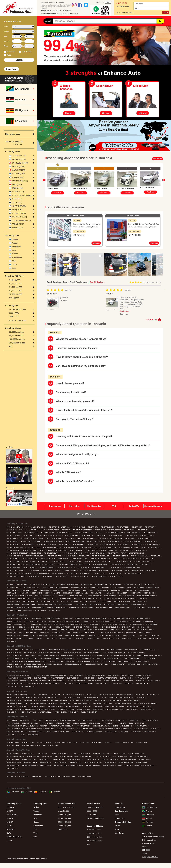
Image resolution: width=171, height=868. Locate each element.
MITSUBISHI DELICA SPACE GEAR (123, 655)
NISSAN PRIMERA (138, 605)
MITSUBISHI (12, 815)
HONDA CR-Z (68, 618)
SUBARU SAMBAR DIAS (15, 684)
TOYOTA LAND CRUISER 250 (37, 527)
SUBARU (10, 829)
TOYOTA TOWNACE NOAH (134, 570)
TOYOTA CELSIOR (46, 550)
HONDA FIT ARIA (80, 639)
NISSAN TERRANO (25, 599)
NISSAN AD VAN (96, 605)
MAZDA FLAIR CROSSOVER (103, 703)
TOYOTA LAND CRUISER (15, 527)
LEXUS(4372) (18, 192)
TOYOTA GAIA (117, 570)
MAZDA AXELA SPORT (28, 695)
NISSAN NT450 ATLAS (123, 607)
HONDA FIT (25, 618)
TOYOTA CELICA (41, 536)
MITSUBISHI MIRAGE (132, 650)
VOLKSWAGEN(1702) (22, 220)
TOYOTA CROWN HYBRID (84, 533)
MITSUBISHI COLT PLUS (33, 664)
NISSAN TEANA (48, 587)
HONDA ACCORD (51, 630)
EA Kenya (27, 792)
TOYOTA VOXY (137, 527)
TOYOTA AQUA (93, 527)
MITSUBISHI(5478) (20, 163)
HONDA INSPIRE (43, 636)
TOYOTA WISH (12, 530)
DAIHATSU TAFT (45, 759)
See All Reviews (97, 282)
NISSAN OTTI (136, 593)
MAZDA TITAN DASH (106, 695)
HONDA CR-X (155, 636)
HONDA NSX (11, 627)
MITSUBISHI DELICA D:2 (81, 650)
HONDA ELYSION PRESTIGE (40, 624)
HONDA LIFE (34, 627)
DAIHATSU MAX (142, 762)
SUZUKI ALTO (50, 729)
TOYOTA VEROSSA (13, 567)
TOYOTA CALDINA (29, 567)
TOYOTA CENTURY (13, 536)
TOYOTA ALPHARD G (56, 556)
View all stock (158, 159)
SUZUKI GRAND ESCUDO (30, 735)
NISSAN (10, 811)
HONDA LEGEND (136, 624)
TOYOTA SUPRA (64, 559)
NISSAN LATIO (96, 593)
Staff (117, 829)
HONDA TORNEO (105, 633)
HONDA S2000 (12, 633)
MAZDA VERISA (43, 695)
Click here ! (96, 243)
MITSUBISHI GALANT (149, 650)
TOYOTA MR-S (57, 539)
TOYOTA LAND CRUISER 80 (74, 541)
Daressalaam (149, 807)
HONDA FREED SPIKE (53, 618)
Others (9, 840)
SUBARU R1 (129, 684)
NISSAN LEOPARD (58, 590)
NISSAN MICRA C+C (14, 602)
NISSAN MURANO (130, 590)
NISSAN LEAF (95, 587)
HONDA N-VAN (45, 633)
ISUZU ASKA (54, 746)
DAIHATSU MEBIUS (61, 762)
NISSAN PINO (74, 607)
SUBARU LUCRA (117, 684)
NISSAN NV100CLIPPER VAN (45, 596)
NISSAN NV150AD (74, 590)
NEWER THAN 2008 (18, 320)
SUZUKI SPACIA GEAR (30, 723)
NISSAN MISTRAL (39, 607)
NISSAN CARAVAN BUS (122, 602)
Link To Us (119, 833)
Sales (9, 55)
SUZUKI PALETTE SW (83, 726)
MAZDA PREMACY (13, 698)
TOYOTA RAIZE (144, 530)
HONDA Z (117, 636)
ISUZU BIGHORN (28, 746)
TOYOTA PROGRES (99, 567)
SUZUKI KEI (155, 729)
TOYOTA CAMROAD (127, 550)
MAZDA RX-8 (68, 695)
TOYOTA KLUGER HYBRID (80, 576)
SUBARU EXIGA (90, 678)
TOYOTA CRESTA (89, 539)
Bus (14, 268)
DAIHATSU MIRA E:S (30, 759)
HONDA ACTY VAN (101, 630)
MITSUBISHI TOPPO (126, 661)
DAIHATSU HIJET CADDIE (93, 762)
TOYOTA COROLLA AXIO (52, 553)
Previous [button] (44, 180)
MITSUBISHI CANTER (118, 664)
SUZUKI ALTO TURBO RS (66, 729)
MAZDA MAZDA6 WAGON (31, 698)
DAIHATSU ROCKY (13, 754)
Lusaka (147, 826)
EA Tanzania (13, 792)
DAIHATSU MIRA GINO (50, 757)
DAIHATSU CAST (59, 759)
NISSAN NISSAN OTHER (104, 607)
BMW (9, 833)
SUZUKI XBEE (38, 720)
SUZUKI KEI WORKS (141, 729)
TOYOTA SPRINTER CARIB (131, 567)
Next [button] (164, 180)
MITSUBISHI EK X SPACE (113, 658)
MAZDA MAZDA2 (29, 700)
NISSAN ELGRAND (62, 587)
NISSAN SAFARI (87, 607)
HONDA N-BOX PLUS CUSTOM (32, 630)
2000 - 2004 (14, 313)
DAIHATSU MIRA (145, 759)
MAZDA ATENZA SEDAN (124, 703)
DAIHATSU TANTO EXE (110, 759)
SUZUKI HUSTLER (80, 723)
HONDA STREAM (135, 621)
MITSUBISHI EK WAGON (136, 653)
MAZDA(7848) (18, 177)
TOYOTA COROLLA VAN (81, 567)
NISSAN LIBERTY (111, 596)
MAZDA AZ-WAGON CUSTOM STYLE (79, 706)
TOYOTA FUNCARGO (42, 573)
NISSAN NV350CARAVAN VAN (68, 584)
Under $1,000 (15, 280)
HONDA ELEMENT (112, 627)
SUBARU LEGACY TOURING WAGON (121, 675)
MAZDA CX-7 (74, 712)
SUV (14, 250)
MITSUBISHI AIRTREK (151, 664)
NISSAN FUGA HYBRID (53, 593)
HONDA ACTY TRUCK (63, 627)
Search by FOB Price (66, 807)
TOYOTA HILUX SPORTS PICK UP (133, 553)
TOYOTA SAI (24, 530)
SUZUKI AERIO (149, 732)
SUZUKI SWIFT (51, 720)
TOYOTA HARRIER (108, 527)
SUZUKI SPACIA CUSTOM (39, 726)
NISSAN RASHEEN (13, 605)
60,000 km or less (17, 332)
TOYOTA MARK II (79, 544)
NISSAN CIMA (26, 590)
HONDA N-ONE (144, 627)
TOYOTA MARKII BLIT (124, 562)
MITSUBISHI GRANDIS (14, 667)
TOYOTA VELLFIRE (32, 533)
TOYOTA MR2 (156, 556)
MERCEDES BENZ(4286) (23, 195)
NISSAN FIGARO (130, 599)
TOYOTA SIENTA (130, 530)
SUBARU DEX (12, 687)
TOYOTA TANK (24, 539)
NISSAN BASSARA (82, 593)
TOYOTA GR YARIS (13, 559)
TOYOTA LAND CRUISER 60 (73, 553)
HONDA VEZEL (121, 621)
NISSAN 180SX (109, 593)
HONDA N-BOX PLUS (85, 630)
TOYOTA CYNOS (12, 573)
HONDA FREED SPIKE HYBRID (17, 624)
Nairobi (147, 818)
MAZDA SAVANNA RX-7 (92, 698)
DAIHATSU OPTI (110, 762)
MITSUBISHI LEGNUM (108, 661)
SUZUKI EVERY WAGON (102, 726)
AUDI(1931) (17, 202)
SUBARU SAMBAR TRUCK (77, 681)
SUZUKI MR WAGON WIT (15, 732)
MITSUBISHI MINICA (84, 655)
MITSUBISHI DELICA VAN (74, 664)
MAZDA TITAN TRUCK (110, 698)
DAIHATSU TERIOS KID (129, 759)
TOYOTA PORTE (55, 536)
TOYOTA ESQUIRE (144, 539)
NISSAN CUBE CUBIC (64, 599)
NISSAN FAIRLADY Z (14, 587)
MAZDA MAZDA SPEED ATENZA (138, 706)
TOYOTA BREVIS (132, 565)
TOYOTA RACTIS (64, 544)
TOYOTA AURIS (137, 544)
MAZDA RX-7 (143, 698)
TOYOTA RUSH (71, 556)
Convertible (17, 257)
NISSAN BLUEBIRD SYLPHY (57, 607)
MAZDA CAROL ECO (38, 706)
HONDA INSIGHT (12, 618)
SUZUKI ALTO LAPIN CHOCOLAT (62, 726)
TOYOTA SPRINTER (75, 562)
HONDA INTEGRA (13, 630)
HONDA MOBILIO (149, 621)
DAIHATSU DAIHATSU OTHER (144, 765)
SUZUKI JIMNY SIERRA (67, 720)
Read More (53, 311)
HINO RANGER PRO (85, 776)
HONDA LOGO (50, 639)
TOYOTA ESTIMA (150, 533)
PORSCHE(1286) (20, 217)
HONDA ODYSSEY (59, 624)
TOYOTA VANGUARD (100, 565)
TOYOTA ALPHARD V (92, 562)
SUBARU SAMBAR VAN (34, 684)
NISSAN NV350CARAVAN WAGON (86, 599)
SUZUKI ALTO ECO (47, 723)
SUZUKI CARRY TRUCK (137, 723)
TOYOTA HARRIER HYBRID (129, 547)
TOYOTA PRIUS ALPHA (15, 533)
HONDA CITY (143, 636)
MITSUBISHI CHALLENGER (53, 664)
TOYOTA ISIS (141, 550)
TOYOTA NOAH (101, 536)
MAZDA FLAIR (100, 700)
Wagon (15, 243)
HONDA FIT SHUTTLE (35, 639)
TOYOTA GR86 (36, 553)
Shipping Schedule (153, 506)
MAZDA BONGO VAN (14, 700)
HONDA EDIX (23, 627)
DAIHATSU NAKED (119, 754)
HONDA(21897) (19, 166)
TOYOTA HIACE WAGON (115, 533)
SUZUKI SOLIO (12, 720)
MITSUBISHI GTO (134, 664)
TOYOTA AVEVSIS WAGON (101, 556)
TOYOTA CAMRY (28, 544)
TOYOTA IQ (100, 533)
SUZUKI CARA (136, 732)
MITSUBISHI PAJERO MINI (93, 653)
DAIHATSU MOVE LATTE (102, 754)
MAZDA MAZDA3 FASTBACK (52, 698)
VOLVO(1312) (18, 224)
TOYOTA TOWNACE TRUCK (150, 547)
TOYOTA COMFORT (146, 559)
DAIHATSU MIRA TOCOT (76, 759)
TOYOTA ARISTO (93, 544)
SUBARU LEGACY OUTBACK (96, 675)
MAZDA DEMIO (12, 695)
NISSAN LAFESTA (101, 584)
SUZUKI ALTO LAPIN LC (15, 729)
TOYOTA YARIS (124, 544)
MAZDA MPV (75, 700)
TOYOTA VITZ (11, 539)
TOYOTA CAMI (34, 576)
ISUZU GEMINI (97, 743)
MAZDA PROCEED (118, 706)
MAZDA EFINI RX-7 (84, 709)
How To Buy (120, 807)
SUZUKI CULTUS (111, 732)
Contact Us (134, 506)
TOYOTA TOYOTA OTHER (88, 570)
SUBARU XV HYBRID (144, 675)
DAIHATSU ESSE (46, 762)
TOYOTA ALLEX (114, 567)
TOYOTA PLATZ (49, 565)
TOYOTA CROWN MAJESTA (132, 541)
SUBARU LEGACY (102, 684)
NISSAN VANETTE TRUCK (133, 584)
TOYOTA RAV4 (130, 539)
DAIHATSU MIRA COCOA (137, 754)
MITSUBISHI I (30, 655)
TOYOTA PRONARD (91, 550)
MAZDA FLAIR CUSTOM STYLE (17, 706)
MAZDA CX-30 (80, 695)
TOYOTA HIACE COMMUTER (100, 559)
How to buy (74, 506)
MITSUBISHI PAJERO (115, 650)
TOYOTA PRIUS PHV (71, 536)
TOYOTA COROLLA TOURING (31, 541)
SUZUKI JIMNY (108, 723)
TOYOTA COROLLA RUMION (46, 544)
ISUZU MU (109, 743)
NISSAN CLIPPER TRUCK (146, 596)
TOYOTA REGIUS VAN (69, 570)
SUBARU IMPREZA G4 (42, 681)
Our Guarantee (94, 506)
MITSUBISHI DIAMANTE (133, 658)
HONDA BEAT (11, 636)
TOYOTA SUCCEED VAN (140, 556)
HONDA (10, 818)
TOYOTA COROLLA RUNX (66, 565)
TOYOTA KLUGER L (117, 576)
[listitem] (55, 302)
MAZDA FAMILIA (99, 709)
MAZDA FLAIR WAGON (132, 700)
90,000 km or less (17, 336)
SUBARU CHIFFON (95, 681)
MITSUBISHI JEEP (98, 650)
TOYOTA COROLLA (152, 544)
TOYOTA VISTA (84, 556)
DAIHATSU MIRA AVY (29, 765)
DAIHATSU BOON (93, 759)
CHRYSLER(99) (19, 206)
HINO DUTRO (11, 776)
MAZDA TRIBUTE (133, 709)
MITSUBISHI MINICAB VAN (50, 658)
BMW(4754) (17, 199)
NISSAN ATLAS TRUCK (32, 587)
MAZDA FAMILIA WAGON (29, 712)
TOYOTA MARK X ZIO (71, 547)
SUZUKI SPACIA (94, 723)
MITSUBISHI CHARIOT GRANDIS (97, 664)
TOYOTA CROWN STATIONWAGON (125, 559)
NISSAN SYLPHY (89, 590)
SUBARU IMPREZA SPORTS (108, 678)
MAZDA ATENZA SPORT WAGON (146, 703)
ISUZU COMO (85, 743)
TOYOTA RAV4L (151, 570)
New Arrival (26, 52)
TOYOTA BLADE (44, 562)
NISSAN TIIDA (68, 593)
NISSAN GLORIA (103, 590)
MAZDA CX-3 (92, 695)
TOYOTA (10, 807)
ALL (11, 346)
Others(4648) (18, 228)
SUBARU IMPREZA (40, 678)
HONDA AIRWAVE (129, 636)
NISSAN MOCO (149, 593)
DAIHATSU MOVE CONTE (82, 754)
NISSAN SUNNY (29, 602)
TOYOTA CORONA (13, 562)
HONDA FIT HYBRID (82, 618)
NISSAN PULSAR (139, 607)
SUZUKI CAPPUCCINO (124, 729)
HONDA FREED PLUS (91, 621)
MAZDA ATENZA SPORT (73, 698)
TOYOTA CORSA (72, 573)
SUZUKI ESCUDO (51, 732)
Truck (15, 265)
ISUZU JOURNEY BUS (45, 743)
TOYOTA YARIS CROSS (72, 539)
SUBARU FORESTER (57, 678)
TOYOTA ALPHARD (115, 539)
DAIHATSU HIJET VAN (126, 762)
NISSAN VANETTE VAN (79, 587)
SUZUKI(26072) (19, 170)
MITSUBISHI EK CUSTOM (46, 655)
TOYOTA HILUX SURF (65, 533)
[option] (58, 180)
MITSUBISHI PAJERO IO (15, 661)
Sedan (15, 239)
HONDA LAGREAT (109, 639)
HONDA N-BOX (98, 627)
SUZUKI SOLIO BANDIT (104, 720)
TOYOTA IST (150, 527)
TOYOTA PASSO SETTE (33, 565)
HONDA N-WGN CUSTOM (28, 633)
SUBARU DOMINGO (127, 678)
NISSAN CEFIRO (110, 605)
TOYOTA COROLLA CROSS (96, 541)
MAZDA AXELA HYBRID (47, 709)
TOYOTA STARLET (13, 544)
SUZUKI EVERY (121, 723)
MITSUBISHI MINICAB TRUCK (115, 653)
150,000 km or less (17, 343)
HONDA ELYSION (72, 633)
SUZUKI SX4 (124, 732)
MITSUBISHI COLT (13, 658)
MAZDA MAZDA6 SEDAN (115, 709)
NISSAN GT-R (107, 587)
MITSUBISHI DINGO (142, 661)
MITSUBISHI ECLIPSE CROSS (36, 650)
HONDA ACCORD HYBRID (77, 624)
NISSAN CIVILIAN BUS (42, 590)
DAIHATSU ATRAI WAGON (61, 754)
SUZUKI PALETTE (141, 726)
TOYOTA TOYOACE (48, 533)
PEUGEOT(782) (19, 213)
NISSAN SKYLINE (13, 590)
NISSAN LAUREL (116, 584)
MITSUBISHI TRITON (101, 655)
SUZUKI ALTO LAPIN (149, 720)
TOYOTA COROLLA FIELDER (91, 547)
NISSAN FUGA (116, 590)
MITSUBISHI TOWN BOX (66, 655)
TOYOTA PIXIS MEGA (30, 559)
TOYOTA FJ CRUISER (29, 550)
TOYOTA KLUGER (62, 576)
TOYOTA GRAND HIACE (50, 570)
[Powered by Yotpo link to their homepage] (154, 319)
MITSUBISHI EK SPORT (15, 655)
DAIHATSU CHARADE (93, 765)
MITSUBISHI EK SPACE (30, 658)
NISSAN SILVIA (144, 590)
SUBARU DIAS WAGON (112, 681)
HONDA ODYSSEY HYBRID (71, 621)
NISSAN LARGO (40, 610)
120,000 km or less (17, 339)
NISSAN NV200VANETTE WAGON (18, 607)
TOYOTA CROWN (114, 541)
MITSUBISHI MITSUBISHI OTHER (36, 667)
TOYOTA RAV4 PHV (115, 573)
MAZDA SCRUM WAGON (66, 709)
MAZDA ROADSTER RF (128, 698)
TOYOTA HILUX (150, 541)
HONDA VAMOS (58, 633)
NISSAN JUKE (12, 593)
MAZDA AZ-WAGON (115, 700)
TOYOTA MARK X (131, 536)
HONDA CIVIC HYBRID (126, 639)
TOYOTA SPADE (12, 541)
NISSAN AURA (24, 593)
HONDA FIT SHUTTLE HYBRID (36, 621)
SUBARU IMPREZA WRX (85, 684)
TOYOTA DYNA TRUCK (134, 533)
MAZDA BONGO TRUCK (82, 703)
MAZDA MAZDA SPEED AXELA (17, 703)
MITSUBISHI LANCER (14, 653)
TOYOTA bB (102, 539)
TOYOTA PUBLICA (87, 536)
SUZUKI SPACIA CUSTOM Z (122, 726)
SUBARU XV (39, 675)
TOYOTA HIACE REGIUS (46, 567)
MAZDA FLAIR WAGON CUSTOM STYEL (44, 703)
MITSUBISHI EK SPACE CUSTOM (149, 655)
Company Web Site (150, 857)
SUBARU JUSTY (68, 684)
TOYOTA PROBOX (123, 527)
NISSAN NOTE (35, 584)
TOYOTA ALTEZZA (110, 547)
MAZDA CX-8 (140, 695)
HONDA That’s (154, 639)
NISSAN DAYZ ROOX (78, 596)
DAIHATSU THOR (28, 754)
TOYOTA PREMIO (146, 536)
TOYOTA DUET (104, 570)
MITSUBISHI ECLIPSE (14, 664)
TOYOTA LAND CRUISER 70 (36, 556)
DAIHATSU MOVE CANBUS (70, 757)
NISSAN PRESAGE (64, 602)
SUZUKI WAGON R (13, 723)
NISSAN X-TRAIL (154, 587)
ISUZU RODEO (42, 746)
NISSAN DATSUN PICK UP (47, 605)
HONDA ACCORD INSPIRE (16, 639)
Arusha (147, 811)
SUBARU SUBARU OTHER (28, 687)
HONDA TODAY (145, 633)
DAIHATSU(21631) (20, 181)
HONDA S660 (118, 633)
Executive (10, 52)
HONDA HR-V (11, 641)
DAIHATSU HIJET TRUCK (125, 757)
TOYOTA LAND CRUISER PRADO (61, 527)
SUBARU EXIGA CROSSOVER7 (57, 675)
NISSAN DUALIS (86, 584)
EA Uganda (40, 792)
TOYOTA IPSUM (47, 576)
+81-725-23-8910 (71, 13)
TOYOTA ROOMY (54, 530)
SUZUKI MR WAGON (64, 723)
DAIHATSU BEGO (45, 765)
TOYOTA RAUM (26, 573)
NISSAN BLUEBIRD (29, 605)
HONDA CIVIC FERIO (67, 630)
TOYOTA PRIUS (80, 527)
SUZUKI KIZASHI (12, 735)
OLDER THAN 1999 (17, 310)
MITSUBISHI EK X (68, 658)
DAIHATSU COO (76, 762)
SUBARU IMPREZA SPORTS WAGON (19, 681)
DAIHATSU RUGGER (124, 765)
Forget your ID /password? (125, 12)
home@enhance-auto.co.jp (52, 13)
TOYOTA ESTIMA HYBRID (15, 547)
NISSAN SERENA (49, 584)
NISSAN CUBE (150, 584)
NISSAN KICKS (37, 593)
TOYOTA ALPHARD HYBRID (83, 530)
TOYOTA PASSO (100, 530)
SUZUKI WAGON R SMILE (86, 729)
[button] (48, 265)
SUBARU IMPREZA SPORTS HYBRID (19, 675)
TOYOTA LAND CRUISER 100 (96, 553)
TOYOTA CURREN (84, 565)
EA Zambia (54, 792)
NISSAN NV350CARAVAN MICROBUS (19, 610)
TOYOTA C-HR (28, 536)
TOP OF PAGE (84, 514)
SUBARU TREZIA (142, 684)
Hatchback (17, 247)
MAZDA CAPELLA (46, 712)
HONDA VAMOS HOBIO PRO (75, 636)
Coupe (15, 254)
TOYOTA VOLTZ (85, 573)
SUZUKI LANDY (25, 720)
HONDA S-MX (106, 636)
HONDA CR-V (127, 630)
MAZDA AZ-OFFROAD (102, 706)
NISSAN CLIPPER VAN (127, 596)
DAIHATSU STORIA (76, 765)
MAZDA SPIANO (66, 703)
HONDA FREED (37, 618)
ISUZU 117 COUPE (13, 746)
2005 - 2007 (14, 317)
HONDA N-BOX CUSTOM (81, 627)
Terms (117, 826)
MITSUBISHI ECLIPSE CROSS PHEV (89, 658)
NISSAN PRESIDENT (66, 605)
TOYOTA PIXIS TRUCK (14, 565)
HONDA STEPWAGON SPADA (120, 618)
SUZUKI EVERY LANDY (95, 732)
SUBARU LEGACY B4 (74, 678)
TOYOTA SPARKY (108, 562)
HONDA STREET (93, 636)
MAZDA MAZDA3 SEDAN (59, 700)
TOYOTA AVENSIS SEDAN (134, 573)
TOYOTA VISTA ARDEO (99, 576)
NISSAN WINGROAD (95, 596)
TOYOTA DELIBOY (64, 567)
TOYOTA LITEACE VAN (48, 559)
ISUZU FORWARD (29, 743)
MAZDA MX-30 (152, 695)
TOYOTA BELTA (34, 570)
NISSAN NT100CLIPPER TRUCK (101, 602)
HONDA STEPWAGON (140, 618)
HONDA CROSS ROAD (100, 618)
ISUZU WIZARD (61, 743)
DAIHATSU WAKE (88, 757)
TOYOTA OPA (145, 565)
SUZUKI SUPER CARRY (34, 729)
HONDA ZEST (115, 630)
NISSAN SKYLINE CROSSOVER (111, 599)
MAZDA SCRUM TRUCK (28, 709)
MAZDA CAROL (12, 709)
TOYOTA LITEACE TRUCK (143, 562)
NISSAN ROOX (12, 596)
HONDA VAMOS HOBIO (27, 636)
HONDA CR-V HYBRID (97, 624)
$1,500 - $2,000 (16, 287)
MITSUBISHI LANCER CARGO (36, 661)
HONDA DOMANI (94, 639)
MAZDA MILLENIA (61, 712)
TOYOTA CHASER (13, 550)
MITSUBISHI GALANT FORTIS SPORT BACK (64, 661)
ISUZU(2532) (18, 188)
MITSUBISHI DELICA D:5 (15, 650)
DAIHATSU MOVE (33, 757)
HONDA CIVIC (54, 621)
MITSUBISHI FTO (30, 653)
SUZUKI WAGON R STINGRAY (17, 726)
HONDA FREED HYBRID (15, 621)
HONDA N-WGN (47, 627)
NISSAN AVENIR (82, 605)
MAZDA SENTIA (12, 712)
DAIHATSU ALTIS (12, 768)
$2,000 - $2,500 (16, 291)
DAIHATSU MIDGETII (14, 762)
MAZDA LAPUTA (147, 709)
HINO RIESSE (37, 776)
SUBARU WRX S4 (13, 678)
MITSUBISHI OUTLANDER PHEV (50, 653)
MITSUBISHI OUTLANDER (73, 653)
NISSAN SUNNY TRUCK (123, 587)
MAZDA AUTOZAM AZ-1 (56, 706)
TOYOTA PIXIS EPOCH (121, 556)
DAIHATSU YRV (109, 765)
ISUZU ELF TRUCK (13, 743)
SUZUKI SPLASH (78, 732)
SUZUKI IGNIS (120, 720)
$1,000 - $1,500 (16, 284)
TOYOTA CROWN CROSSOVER (17, 553)
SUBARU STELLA (59, 681)
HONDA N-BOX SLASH (89, 633)
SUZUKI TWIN (65, 732)
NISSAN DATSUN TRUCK (46, 602)
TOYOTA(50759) (19, 156)
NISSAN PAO (11, 599)
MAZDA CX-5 (56, 695)
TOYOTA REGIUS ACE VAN (53, 541)
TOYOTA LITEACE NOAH (15, 556)
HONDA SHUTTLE (107, 621)
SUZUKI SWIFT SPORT (86, 720)
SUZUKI (10, 826)
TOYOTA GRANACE (109, 544)
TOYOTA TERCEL (100, 573)
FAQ (114, 506)
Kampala (148, 822)
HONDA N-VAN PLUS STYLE (144, 630)
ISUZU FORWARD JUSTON (124, 743)
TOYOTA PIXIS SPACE (80, 559)
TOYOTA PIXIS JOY (59, 562)
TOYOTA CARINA (61, 550)
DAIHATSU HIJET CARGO (105, 757)
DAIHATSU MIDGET (61, 765)
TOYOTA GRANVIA (117, 565)
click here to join (123, 6)
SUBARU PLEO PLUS (52, 684)
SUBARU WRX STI (143, 678)
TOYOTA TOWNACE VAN (40, 539)
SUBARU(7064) (19, 174)
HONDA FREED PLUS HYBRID (117, 624)
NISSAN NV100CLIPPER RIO (44, 599)
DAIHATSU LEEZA (13, 765)
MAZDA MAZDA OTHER (89, 712)
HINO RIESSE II (24, 776)
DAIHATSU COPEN (13, 759)
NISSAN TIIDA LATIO (80, 602)
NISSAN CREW (124, 605)
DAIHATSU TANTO (43, 754)
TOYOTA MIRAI (113, 553)
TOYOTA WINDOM (76, 550)
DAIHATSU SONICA (30, 762)
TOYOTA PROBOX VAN (109, 550)
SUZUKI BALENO (133, 720)
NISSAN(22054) (19, 159)
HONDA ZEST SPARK (128, 627)
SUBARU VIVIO (153, 681)
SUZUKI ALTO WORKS (105, 729)
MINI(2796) (17, 210)
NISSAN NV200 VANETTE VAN (17, 584)
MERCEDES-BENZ (15, 837)
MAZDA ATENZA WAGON (124, 695)
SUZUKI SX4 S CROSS (34, 732)
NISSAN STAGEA (139, 602)
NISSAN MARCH (139, 587)
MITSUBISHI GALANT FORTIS (60, 650)
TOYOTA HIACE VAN (38, 530)
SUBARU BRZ (26, 678)
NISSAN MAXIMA (154, 607)
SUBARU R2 (140, 681)
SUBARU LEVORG (77, 675)
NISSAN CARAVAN (26, 596)
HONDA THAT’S (57, 636)
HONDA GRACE (131, 633)
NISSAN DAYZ (63, 596)
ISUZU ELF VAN (142, 743)
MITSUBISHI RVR (150, 658)
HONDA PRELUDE (151, 624)
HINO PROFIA (49, 776)
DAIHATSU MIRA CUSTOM (16, 757)
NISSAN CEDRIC (123, 593)
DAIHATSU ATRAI (143, 757)
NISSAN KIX (143, 599)
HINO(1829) (17, 184)
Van (14, 261)
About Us (119, 804)
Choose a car (55, 506)
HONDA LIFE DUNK (65, 639)
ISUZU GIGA (73, 743)
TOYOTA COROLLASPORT (52, 547)
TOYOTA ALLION (57, 573)
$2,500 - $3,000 (16, 294)
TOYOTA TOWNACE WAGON (17, 576)
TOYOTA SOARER (115, 530)
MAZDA (10, 822)
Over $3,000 (14, 298)
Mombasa (148, 815)
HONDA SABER (141, 639)
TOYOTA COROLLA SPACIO (16, 570)
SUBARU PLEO (128, 681)
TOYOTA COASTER (116, 536)
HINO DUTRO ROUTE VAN (66, 776)
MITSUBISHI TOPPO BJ (90, 661)
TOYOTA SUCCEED (34, 547)
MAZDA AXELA (43, 700)
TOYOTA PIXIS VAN (29, 562)
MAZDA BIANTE (87, 700)
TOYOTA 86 (66, 530)
